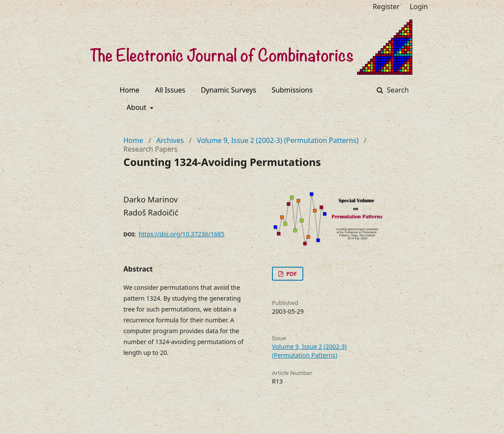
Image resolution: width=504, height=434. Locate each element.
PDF (291, 274)
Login (419, 7)
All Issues (170, 90)
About (137, 107)
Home (129, 90)
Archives (170, 140)
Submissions (292, 90)
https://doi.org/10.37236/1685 (182, 234)
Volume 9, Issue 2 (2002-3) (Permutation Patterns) (278, 140)
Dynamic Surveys (229, 90)
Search (397, 90)
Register (386, 7)
